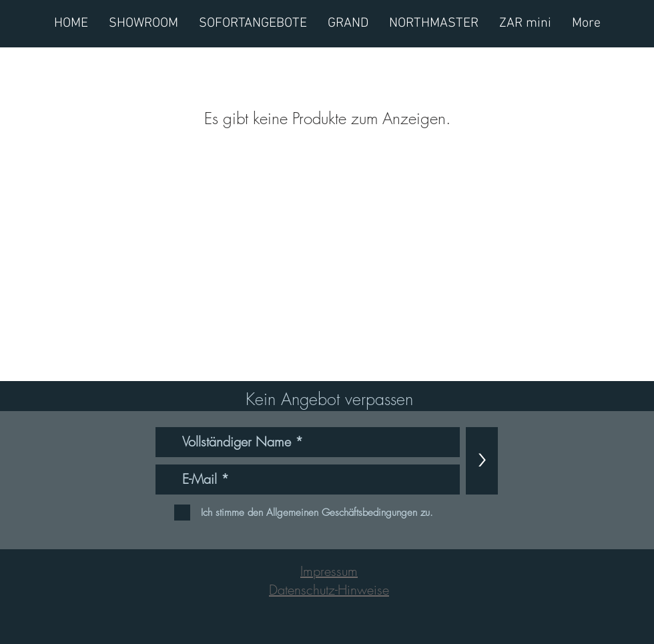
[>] (482, 461)
